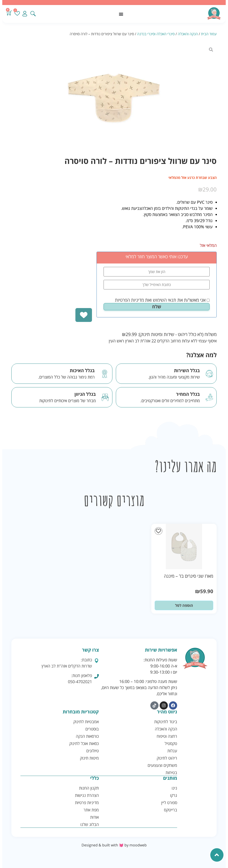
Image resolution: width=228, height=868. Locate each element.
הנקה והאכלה (188, 34)
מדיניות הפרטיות (129, 300)
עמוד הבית (209, 34)
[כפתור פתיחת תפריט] (121, 14)
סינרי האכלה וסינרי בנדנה (156, 34)
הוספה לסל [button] (184, 605)
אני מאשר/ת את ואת (162, 300)
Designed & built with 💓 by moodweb (114, 845)
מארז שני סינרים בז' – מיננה (189, 576)
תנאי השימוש (165, 300)
